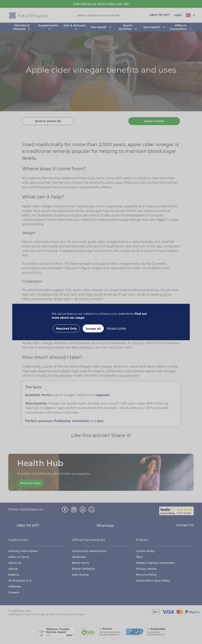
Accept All (93, 329)
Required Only (66, 328)
